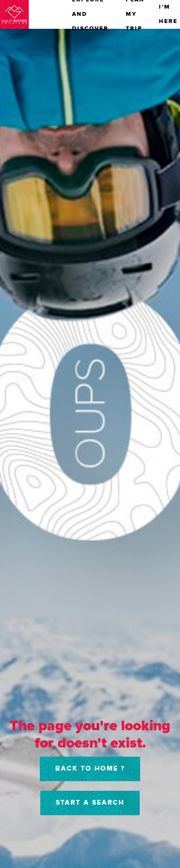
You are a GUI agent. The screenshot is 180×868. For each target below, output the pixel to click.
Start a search (90, 803)
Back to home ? (90, 768)
